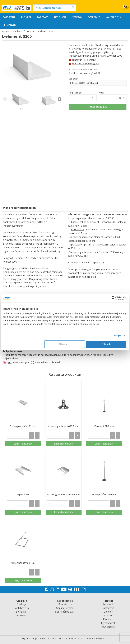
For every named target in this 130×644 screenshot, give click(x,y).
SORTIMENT (9, 17)
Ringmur (30, 31)
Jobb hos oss (22, 608)
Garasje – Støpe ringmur (84, 64)
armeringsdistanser (82, 252)
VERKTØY (77, 17)
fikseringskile (79, 222)
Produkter (18, 31)
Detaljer (117, 335)
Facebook (108, 604)
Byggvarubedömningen (18, 362)
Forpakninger (83, 96)
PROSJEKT (26, 17)
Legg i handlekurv (98, 107)
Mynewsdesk (108, 623)
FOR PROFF (43, 17)
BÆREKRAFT (94, 17)
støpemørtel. (98, 263)
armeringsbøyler (80, 237)
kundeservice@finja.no (98, 638)
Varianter (73, 79)
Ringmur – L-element (82, 60)
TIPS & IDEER (60, 17)
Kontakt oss (65, 604)
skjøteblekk (78, 229)
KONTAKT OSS (113, 17)
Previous (5, 99)
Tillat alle (106, 344)
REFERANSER (9, 25)
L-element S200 (21, 258)
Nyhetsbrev (108, 627)
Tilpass (65, 344)
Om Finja (22, 604)
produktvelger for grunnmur (91, 269)
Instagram (108, 608)
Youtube (108, 615)
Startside (5, 31)
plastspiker (77, 245)
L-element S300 (46, 31)
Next (59, 99)
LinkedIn (108, 612)
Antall (113, 96)
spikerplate (77, 218)
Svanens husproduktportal (47, 362)
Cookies (22, 615)
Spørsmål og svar (65, 612)
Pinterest (108, 619)
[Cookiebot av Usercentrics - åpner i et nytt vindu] (114, 298)
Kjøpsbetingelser (65, 608)
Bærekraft (22, 612)
